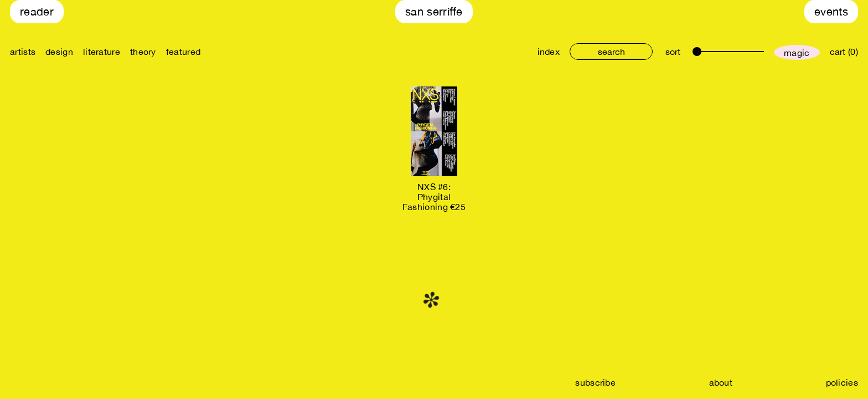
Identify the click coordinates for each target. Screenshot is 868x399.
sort (673, 52)
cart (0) (844, 52)
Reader (37, 11)
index (549, 52)
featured (183, 52)
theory (143, 52)
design (59, 52)
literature (102, 52)
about (721, 382)
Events (831, 11)
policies (842, 382)
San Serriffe (434, 11)
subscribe (595, 382)
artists (23, 52)
